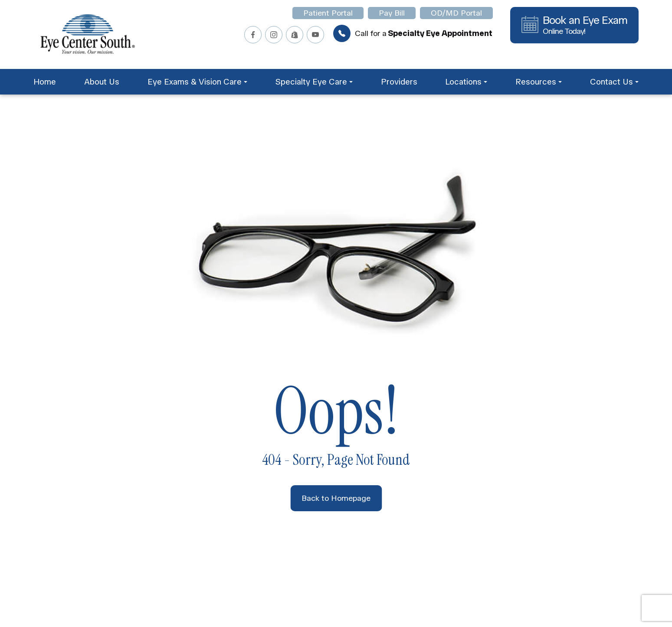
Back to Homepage (336, 498)
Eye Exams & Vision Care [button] (197, 82)
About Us (102, 82)
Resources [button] (539, 82)
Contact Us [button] (614, 82)
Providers (399, 82)
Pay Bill (392, 13)
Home (45, 82)
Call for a (413, 33)
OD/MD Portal (456, 13)
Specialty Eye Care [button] (314, 82)
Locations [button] (466, 82)
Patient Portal (328, 13)
